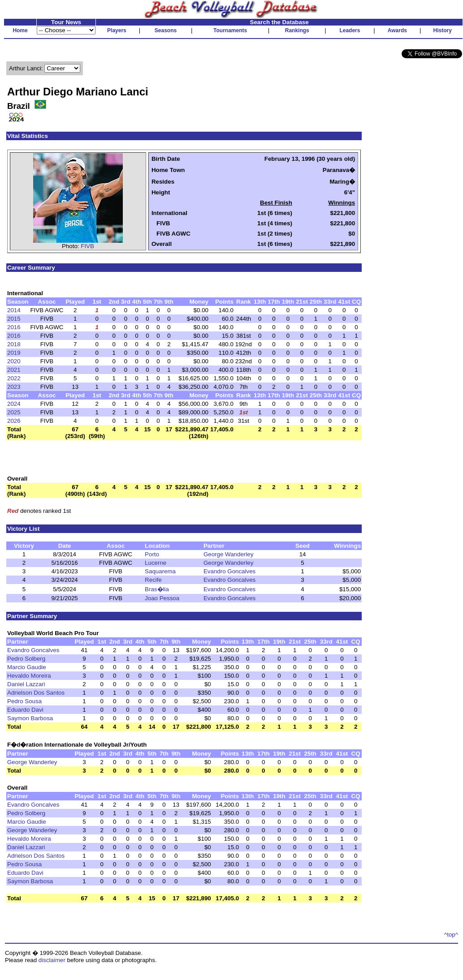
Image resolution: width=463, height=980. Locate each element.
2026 (14, 421)
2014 (14, 310)
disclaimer (52, 960)
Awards (397, 30)
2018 (14, 344)
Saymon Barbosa (30, 718)
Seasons (166, 30)
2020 (14, 361)
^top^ (451, 935)
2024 (14, 404)
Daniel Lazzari (26, 684)
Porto (152, 554)
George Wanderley (228, 554)
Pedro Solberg (26, 659)
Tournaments (230, 30)
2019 (14, 353)
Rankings (297, 30)
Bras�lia (157, 589)
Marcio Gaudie (27, 667)
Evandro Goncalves (229, 571)
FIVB (87, 246)
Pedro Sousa (24, 701)
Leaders (350, 30)
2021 (14, 370)
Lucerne (156, 563)
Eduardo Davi (25, 710)
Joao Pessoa (162, 598)
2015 (14, 319)
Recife (153, 580)
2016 (14, 327)
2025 (14, 412)
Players (117, 30)
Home (20, 30)
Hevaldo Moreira (29, 676)
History (443, 30)
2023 (14, 387)
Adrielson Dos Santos (36, 693)
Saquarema (160, 571)
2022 (14, 378)
